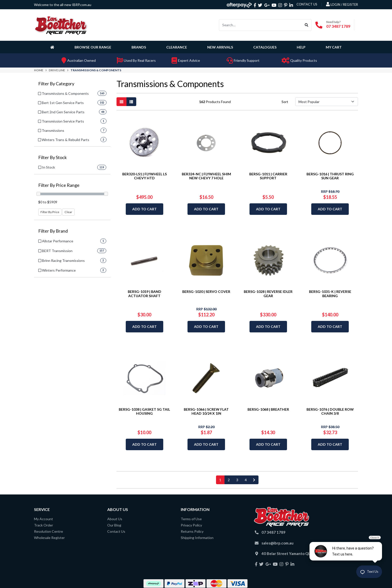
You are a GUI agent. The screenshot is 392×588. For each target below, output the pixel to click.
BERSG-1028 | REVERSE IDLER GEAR (268, 294)
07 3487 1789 (338, 26)
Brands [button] (139, 47)
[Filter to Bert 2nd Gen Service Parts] (72, 112)
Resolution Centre (48, 531)
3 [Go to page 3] (237, 480)
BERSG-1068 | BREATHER (268, 409)
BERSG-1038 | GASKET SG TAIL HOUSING (144, 411)
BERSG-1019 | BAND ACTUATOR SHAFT (144, 294)
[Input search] (260, 25)
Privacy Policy (191, 525)
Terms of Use (191, 519)
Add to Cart (144, 209)
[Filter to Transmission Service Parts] (72, 121)
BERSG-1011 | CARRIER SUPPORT (268, 176)
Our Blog (114, 525)
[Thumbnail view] (121, 102)
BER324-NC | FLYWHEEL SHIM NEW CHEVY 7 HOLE (206, 176)
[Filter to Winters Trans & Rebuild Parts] (72, 140)
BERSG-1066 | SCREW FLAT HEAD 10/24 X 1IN (206, 411)
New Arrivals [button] (220, 47)
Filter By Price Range (59, 185)
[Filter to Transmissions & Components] (72, 93)
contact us (307, 4)
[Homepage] (53, 47)
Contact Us (116, 531)
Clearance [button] (177, 47)
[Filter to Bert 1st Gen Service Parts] (72, 103)
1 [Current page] (220, 480)
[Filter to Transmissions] (72, 130)
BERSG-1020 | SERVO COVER (206, 291)
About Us (115, 519)
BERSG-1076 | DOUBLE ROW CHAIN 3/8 (330, 411)
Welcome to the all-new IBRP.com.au (63, 5)
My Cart (334, 47)
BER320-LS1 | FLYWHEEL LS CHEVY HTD (144, 176)
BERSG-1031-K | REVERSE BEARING (330, 294)
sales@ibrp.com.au (277, 543)
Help (301, 47)
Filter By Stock (52, 157)
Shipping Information (197, 538)
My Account (43, 519)
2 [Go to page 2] (229, 480)
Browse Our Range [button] (93, 47)
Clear (68, 212)
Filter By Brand (53, 231)
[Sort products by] (327, 102)
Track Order (43, 525)
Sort (285, 102)
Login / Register (342, 4)
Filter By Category (56, 84)
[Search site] (307, 25)
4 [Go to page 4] (246, 480)
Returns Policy (192, 531)
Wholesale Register (49, 538)
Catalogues (265, 47)
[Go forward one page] (254, 480)
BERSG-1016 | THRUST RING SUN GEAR (330, 176)
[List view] (131, 102)
